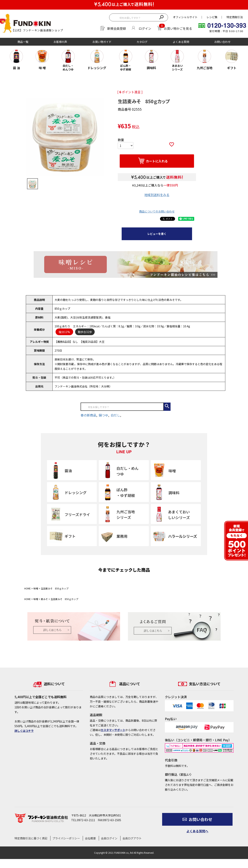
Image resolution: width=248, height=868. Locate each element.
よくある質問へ (197, 831)
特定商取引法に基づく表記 (31, 838)
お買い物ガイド (102, 42)
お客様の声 (60, 42)
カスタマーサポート (113, 730)
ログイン (145, 28)
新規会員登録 (117, 28)
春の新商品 (88, 415)
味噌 (36, 588)
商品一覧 (23, 42)
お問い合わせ (222, 42)
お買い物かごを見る (178, 28)
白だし (115, 415)
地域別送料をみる (157, 195)
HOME (27, 588)
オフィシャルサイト (185, 17)
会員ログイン (109, 838)
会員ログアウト (132, 838)
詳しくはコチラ (24, 731)
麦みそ (44, 599)
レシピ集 (212, 17)
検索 (161, 17)
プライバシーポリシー (66, 838)
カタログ (142, 42)
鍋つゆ (103, 415)
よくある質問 (181, 42)
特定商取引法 (235, 17)
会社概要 (90, 838)
